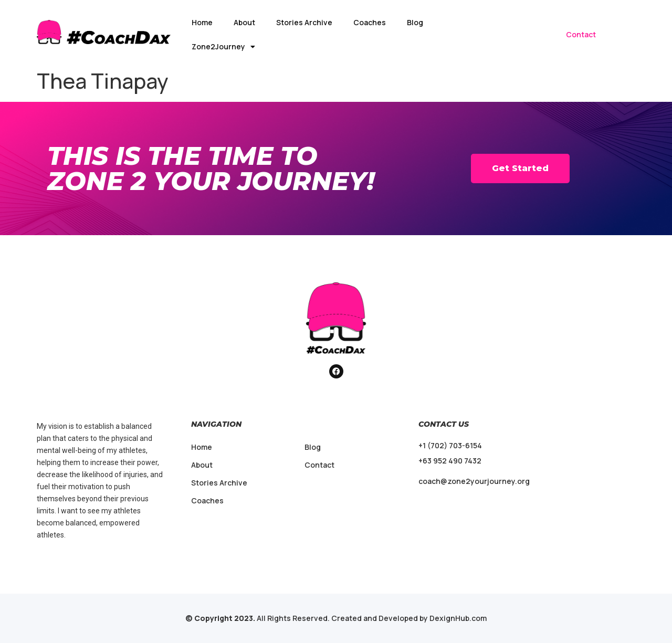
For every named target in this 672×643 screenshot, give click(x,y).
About (244, 22)
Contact (581, 34)
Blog (415, 22)
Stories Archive (304, 22)
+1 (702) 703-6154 (450, 445)
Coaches (370, 22)
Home (202, 22)
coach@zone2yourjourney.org (474, 481)
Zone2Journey (223, 47)
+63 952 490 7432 (450, 461)
